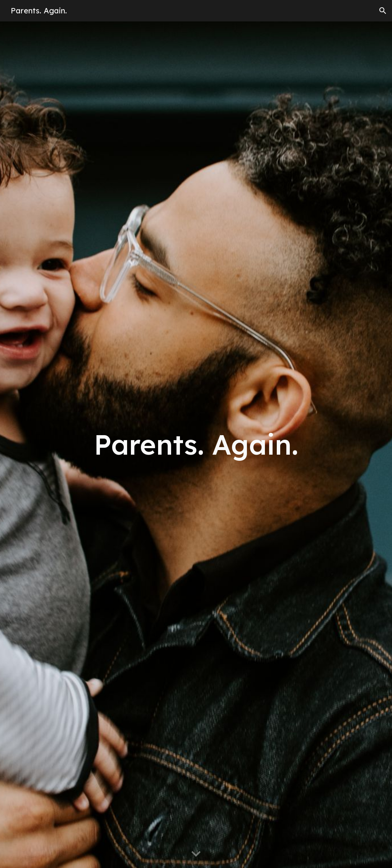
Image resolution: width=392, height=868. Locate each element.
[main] (196, 445)
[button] (383, 11)
